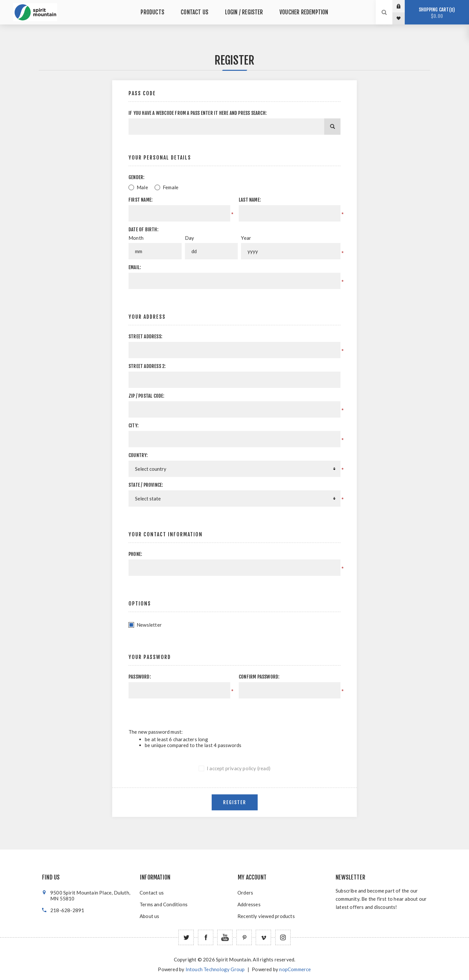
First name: (141, 200)
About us (150, 916)
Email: (135, 267)
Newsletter (149, 625)
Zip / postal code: (147, 396)
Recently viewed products (266, 916)
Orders (245, 893)
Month (136, 238)
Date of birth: (144, 230)
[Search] (332, 127)
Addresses (249, 904)
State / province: (146, 485)
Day (190, 238)
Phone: (135, 554)
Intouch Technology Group (215, 969)
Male (142, 187)
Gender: (136, 177)
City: (134, 426)
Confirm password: (259, 677)
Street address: (145, 337)
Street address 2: (147, 366)
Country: (138, 455)
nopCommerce (295, 969)
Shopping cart (437, 13)
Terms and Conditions (164, 904)
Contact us (152, 893)
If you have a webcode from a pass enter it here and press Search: (198, 113)
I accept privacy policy (232, 768)
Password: (140, 677)
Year (246, 238)
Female (171, 187)
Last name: (250, 200)
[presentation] (285, 711)
